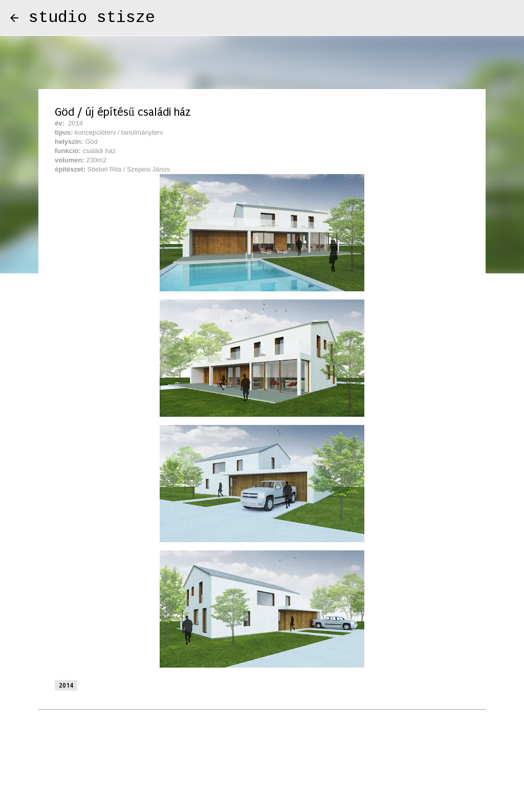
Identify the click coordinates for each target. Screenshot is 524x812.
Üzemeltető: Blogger (262, 777)
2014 (66, 685)
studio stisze (92, 18)
